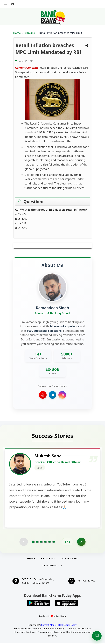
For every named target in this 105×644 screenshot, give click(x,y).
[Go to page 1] (33, 542)
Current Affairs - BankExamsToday (59, 626)
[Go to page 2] (37, 542)
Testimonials (52, 566)
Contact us (69, 559)
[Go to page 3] (41, 542)
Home (17, 33)
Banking (30, 33)
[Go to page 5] (50, 542)
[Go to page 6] (54, 542)
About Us (48, 559)
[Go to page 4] (45, 542)
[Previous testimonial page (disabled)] (24, 542)
